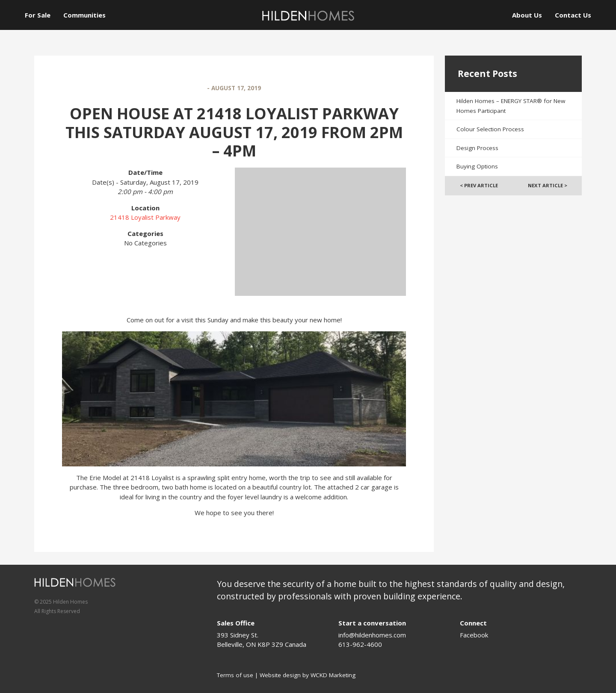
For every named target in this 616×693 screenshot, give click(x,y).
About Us (527, 15)
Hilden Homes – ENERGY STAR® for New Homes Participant (511, 106)
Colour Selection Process (490, 129)
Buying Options (477, 166)
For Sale (38, 15)
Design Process (477, 148)
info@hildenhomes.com (372, 635)
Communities (84, 15)
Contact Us (573, 15)
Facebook (474, 635)
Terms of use (235, 675)
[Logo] (308, 16)
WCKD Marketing (333, 675)
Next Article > (548, 185)
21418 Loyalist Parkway (145, 217)
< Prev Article (479, 185)
